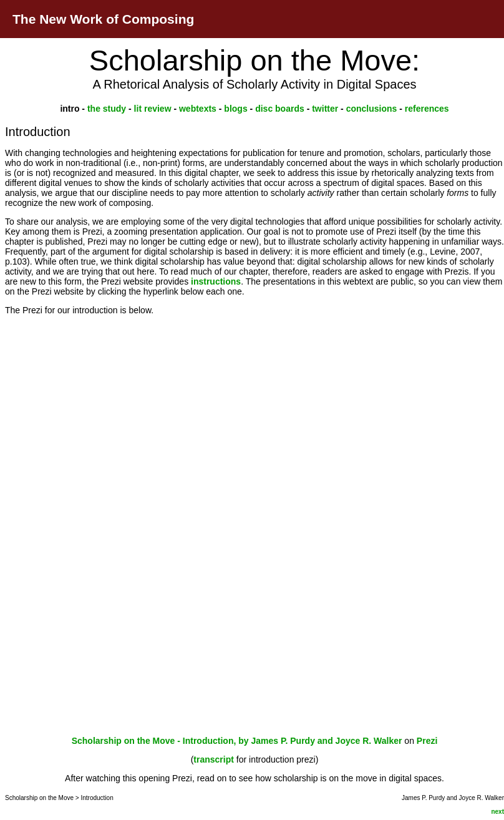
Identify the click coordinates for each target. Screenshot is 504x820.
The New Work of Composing (103, 19)
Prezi (427, 741)
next (497, 812)
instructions (216, 281)
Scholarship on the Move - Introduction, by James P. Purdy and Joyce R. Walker (237, 741)
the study (108, 109)
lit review (153, 109)
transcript (214, 759)
